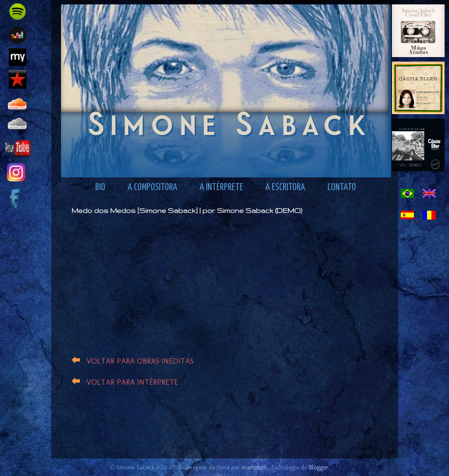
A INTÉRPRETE (221, 188)
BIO (100, 188)
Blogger (319, 467)
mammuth (255, 467)
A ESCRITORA (285, 188)
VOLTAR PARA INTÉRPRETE (132, 382)
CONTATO (342, 188)
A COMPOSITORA (153, 188)
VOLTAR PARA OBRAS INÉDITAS (140, 361)
